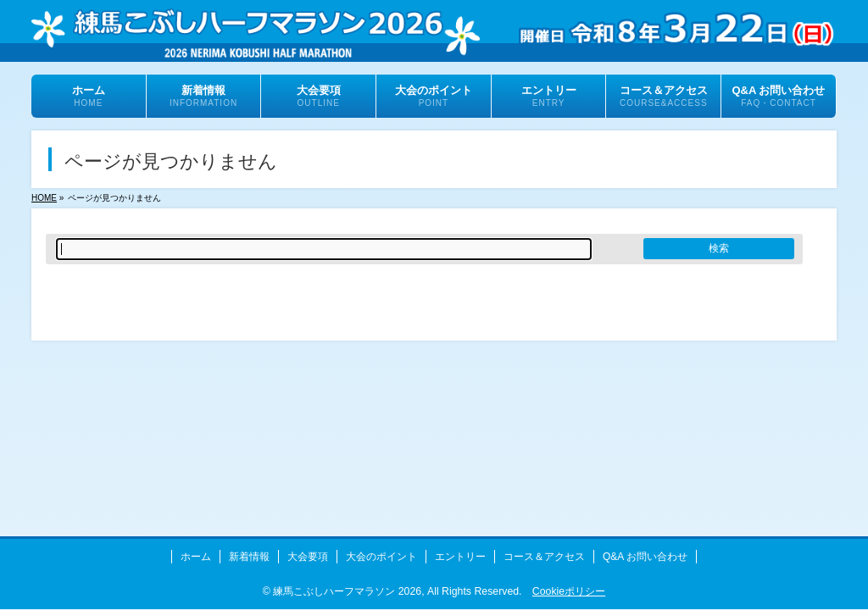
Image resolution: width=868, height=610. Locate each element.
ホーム (196, 557)
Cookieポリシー (569, 591)
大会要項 (308, 557)
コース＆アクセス (544, 557)
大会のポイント (381, 557)
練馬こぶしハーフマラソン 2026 (347, 591)
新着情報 (249, 557)
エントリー (460, 557)
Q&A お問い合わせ (645, 557)
